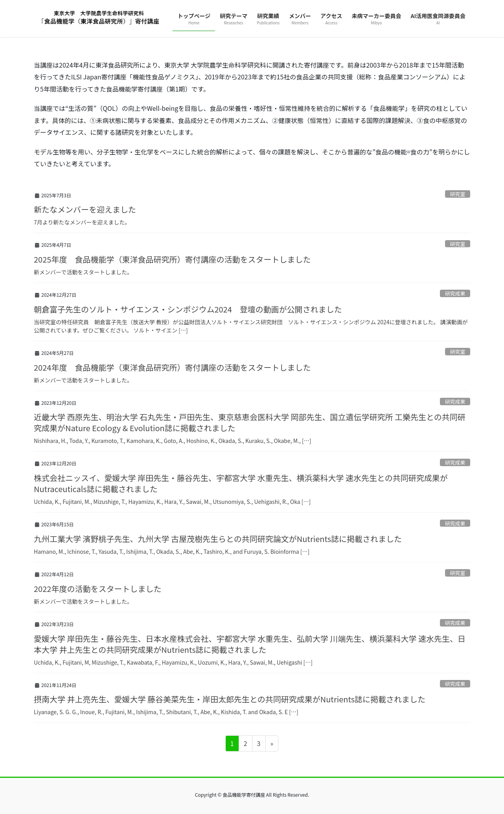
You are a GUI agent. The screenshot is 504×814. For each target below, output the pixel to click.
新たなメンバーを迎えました (85, 209)
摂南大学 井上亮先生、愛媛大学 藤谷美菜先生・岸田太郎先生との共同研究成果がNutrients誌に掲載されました (230, 699)
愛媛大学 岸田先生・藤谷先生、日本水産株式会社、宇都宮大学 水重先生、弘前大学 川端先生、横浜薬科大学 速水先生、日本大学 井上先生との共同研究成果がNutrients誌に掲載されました (250, 644)
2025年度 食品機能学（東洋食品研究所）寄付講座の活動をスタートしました (172, 259)
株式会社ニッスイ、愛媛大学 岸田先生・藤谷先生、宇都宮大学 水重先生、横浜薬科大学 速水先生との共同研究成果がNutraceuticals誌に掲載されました (241, 483)
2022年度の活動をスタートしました (97, 589)
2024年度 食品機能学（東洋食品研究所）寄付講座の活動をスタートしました (172, 367)
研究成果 (455, 293)
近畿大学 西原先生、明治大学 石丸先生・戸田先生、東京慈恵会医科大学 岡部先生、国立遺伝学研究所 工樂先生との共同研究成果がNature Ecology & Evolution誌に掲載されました (250, 422)
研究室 (458, 194)
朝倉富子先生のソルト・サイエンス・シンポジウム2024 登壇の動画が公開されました (188, 309)
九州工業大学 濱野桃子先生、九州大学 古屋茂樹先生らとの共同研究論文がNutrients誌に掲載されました (218, 539)
